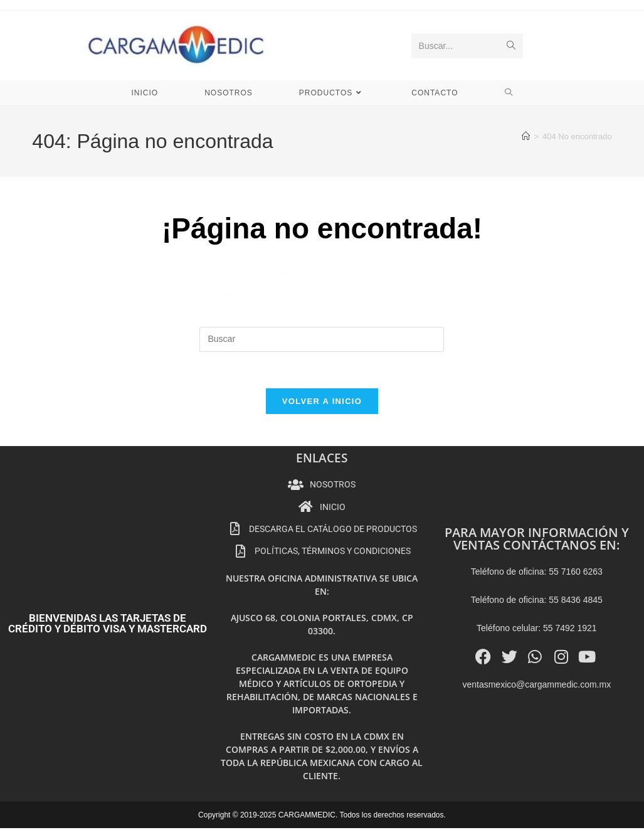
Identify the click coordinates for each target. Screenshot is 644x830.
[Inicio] (526, 136)
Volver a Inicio (322, 403)
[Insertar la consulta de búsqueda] (322, 339)
